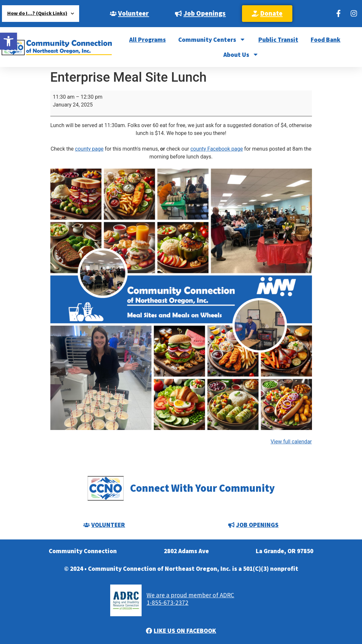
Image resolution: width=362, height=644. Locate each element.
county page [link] (89, 149)
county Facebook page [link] (217, 149)
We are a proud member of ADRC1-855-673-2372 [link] (190, 599)
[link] (9, 41)
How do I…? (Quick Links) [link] (41, 14)
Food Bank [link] (326, 40)
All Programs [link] (147, 40)
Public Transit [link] (278, 40)
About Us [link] (241, 54)
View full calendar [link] (291, 442)
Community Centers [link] (212, 39)
